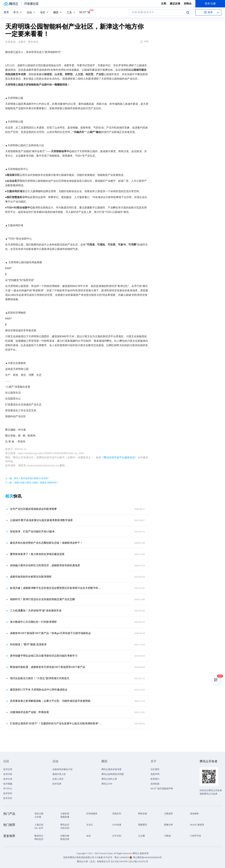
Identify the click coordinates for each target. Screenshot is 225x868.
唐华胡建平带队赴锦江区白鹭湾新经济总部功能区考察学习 (44, 656)
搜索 (188, 12)
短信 (89, 836)
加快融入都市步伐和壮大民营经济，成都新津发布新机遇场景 (45, 565)
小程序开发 (196, 836)
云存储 (38, 817)
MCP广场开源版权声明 (162, 789)
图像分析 (169, 825)
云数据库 (169, 814)
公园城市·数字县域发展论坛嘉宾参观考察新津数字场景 (41, 520)
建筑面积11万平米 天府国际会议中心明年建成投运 (39, 690)
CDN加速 (117, 825)
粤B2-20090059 (122, 857)
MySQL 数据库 (197, 825)
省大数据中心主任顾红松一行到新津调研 (33, 622)
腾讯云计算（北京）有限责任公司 (94, 862)
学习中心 (8, 789)
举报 (144, 41)
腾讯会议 (65, 825)
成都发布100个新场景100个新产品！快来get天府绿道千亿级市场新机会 (50, 633)
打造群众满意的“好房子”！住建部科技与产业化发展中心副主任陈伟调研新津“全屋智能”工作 (56, 724)
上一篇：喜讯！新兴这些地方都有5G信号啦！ (28, 478)
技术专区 (8, 798)
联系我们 (155, 779)
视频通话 (143, 825)
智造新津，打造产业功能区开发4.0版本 (32, 532)
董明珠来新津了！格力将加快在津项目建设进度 (37, 554)
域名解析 (194, 814)
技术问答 (8, 774)
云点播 (141, 836)
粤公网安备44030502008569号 (147, 857)
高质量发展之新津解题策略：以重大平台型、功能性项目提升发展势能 (50, 701)
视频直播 (65, 817)
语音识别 (65, 828)
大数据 (167, 836)
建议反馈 (175, 4)
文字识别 (117, 836)
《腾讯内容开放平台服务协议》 (119, 458)
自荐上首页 (58, 779)
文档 (164, 4)
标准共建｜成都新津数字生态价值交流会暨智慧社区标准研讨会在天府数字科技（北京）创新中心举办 (56, 588)
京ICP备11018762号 (139, 862)
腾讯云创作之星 (109, 779)
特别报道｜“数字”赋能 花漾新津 (28, 644)
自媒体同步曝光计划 (62, 769)
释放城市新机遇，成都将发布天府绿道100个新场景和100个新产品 (48, 667)
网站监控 (39, 839)
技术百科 (8, 793)
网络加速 (143, 814)
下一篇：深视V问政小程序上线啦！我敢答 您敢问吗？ (32, 483)
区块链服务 (92, 814)
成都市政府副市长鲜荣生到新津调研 (31, 577)
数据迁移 (65, 839)
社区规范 (155, 769)
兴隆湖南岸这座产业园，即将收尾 (29, 712)
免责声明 (155, 774)
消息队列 (117, 814)
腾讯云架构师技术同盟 (113, 774)
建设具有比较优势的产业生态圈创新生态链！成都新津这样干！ (46, 543)
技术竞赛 (57, 784)
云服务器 (65, 814)
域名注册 (39, 814)
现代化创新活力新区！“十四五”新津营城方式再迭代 (40, 678)
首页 (6, 12)
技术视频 (8, 784)
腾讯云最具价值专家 (111, 769)
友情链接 (155, 784)
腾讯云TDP (107, 784)
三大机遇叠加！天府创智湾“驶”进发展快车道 (36, 611)
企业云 (90, 825)
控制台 (188, 4)
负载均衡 (65, 836)
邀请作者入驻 (59, 774)
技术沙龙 (8, 779)
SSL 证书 (39, 828)
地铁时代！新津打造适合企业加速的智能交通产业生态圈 (42, 599)
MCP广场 (85, 12)
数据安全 (39, 836)
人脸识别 (39, 825)
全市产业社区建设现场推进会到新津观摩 (33, 509)
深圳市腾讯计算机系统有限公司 (79, 857)
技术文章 (8, 769)
